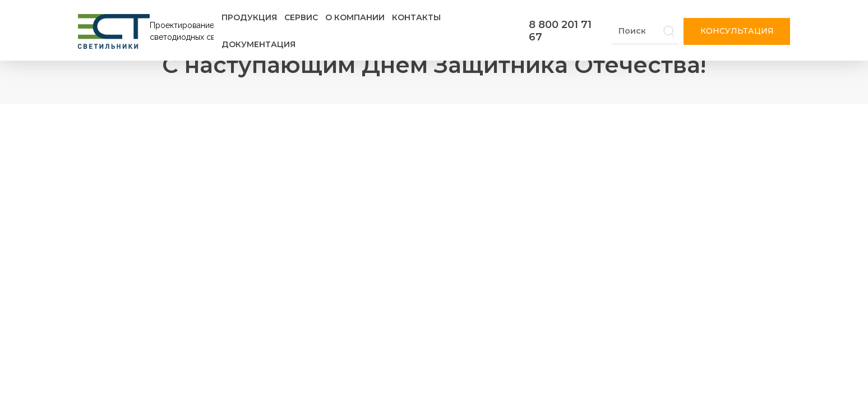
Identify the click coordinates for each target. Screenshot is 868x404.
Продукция (249, 17)
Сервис (301, 17)
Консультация (737, 31)
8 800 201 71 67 (560, 31)
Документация (258, 44)
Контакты (416, 17)
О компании (355, 17)
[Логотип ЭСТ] (148, 31)
